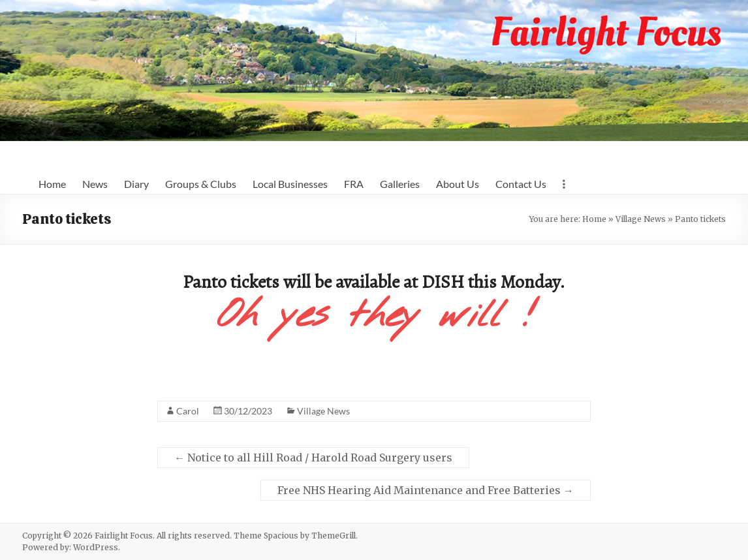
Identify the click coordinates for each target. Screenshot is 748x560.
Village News (641, 219)
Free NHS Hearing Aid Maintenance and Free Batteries (426, 490)
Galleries (400, 184)
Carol (188, 411)
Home (52, 184)
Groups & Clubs (201, 184)
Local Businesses (290, 184)
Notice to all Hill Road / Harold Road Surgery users (313, 458)
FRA (354, 184)
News (95, 184)
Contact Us (521, 184)
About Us (458, 184)
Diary (136, 184)
